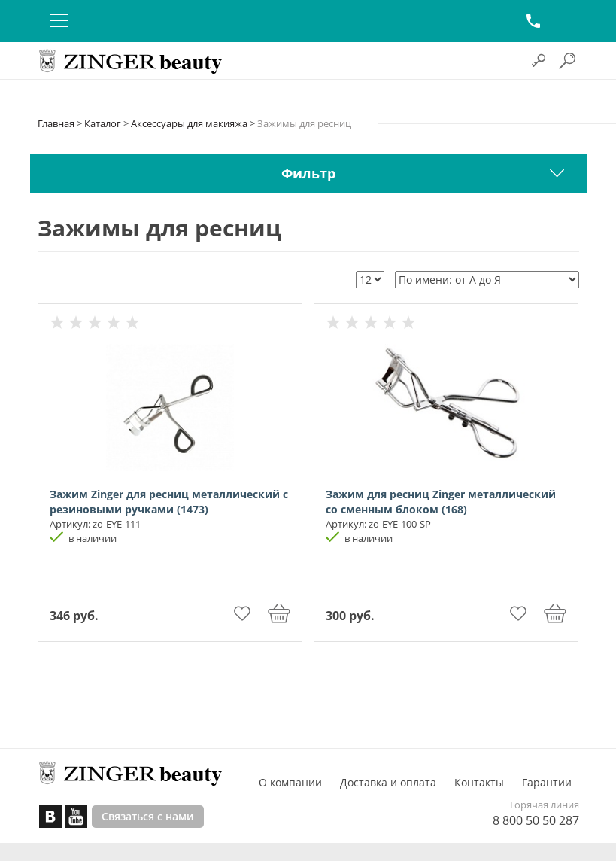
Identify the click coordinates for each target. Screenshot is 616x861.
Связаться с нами (148, 816)
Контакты (479, 782)
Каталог (103, 123)
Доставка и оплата (388, 782)
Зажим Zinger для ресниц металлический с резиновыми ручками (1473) (169, 502)
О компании (290, 782)
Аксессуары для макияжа (189, 123)
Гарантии (547, 782)
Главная (56, 123)
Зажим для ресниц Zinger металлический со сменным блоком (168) (441, 502)
